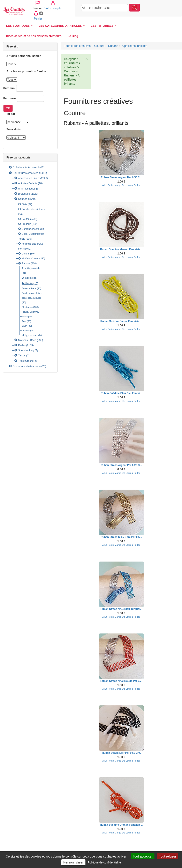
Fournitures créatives (25, 173)
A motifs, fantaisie (31, 268)
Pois (24, 321)
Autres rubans (29, 288)
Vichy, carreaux (30, 335)
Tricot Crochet (26, 361)
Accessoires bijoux (29, 178)
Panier (147, 13)
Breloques (24, 194)
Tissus (22, 356)
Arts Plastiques (27, 189)
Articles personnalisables (24, 56)
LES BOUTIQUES (19, 26)
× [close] (87, 59)
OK (8, 108)
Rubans (26, 264)
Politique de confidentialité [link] (104, 862)
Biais (24, 204)
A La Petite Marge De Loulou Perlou (121, 185)
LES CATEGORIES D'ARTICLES (62, 26)
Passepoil (27, 317)
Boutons (26, 219)
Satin (24, 326)
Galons (26, 254)
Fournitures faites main (27, 366)
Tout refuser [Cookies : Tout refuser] (167, 856)
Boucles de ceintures (33, 209)
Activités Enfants (28, 183)
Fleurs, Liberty (29, 312)
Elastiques (27, 307)
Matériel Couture (31, 259)
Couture (23, 199)
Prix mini (9, 88)
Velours (26, 331)
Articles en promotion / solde (26, 71)
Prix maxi (10, 98)
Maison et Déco (27, 340)
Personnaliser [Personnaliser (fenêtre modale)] (73, 862)
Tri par (11, 114)
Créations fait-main (24, 167)
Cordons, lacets (30, 229)
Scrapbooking (26, 350)
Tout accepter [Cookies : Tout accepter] (143, 856)
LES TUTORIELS (104, 26)
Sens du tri (14, 129)
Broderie (26, 224)
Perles (22, 345)
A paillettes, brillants (134, 46)
